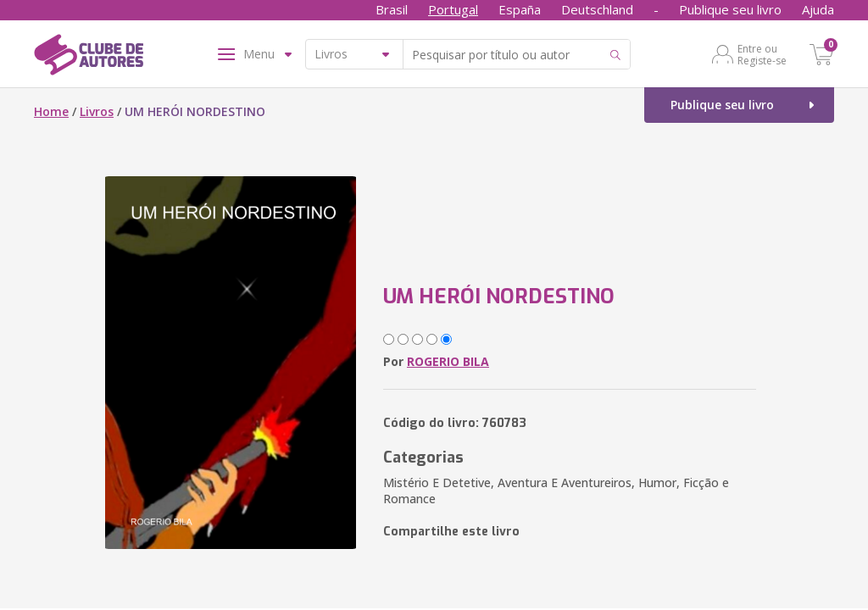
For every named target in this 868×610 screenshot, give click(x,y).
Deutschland (597, 9)
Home (51, 111)
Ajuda (818, 9)
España (520, 9)
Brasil (392, 9)
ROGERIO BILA (448, 361)
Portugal (453, 9)
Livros (97, 111)
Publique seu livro (730, 9)
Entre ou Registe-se (762, 54)
